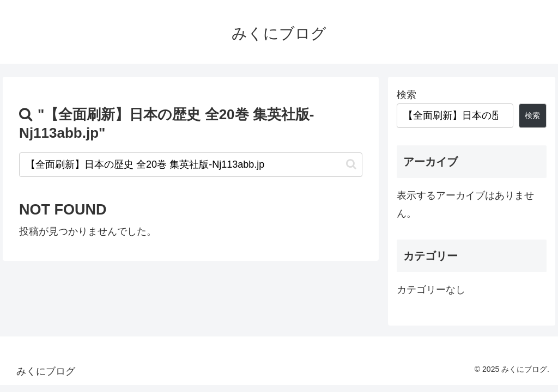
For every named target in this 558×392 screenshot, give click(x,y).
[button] (351, 164)
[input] (191, 165)
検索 (407, 95)
